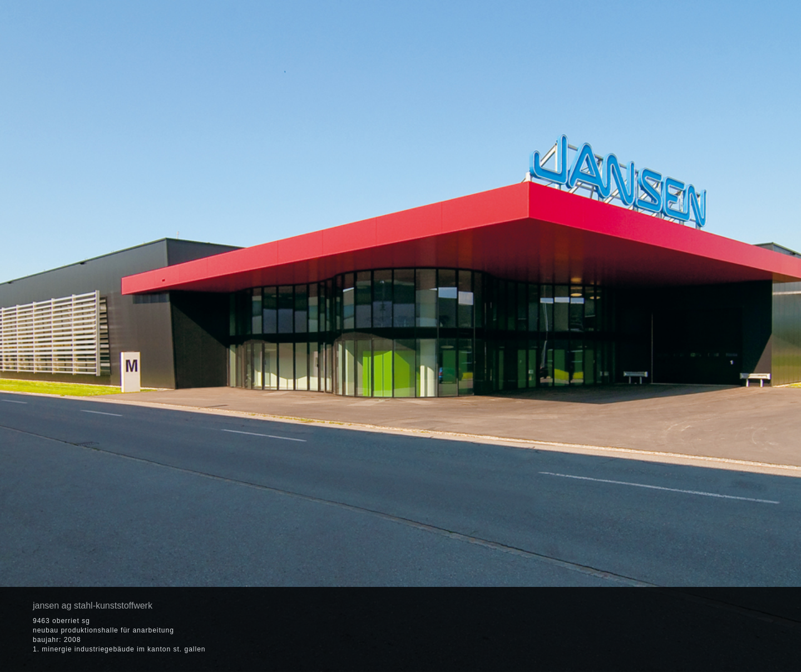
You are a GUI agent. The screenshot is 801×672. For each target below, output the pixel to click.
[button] (713, 629)
